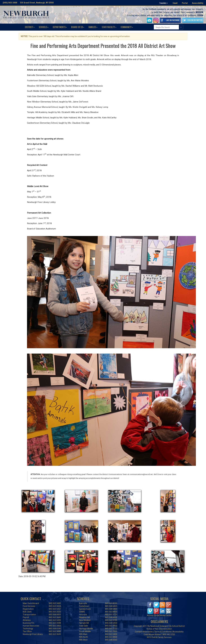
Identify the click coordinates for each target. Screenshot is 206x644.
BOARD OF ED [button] (78, 27)
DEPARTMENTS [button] (60, 27)
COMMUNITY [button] (127, 27)
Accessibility (198, 3)
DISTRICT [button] (30, 27)
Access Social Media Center (159, 615)
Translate (164, 3)
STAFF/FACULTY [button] (109, 27)
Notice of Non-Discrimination (159, 629)
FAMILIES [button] (93, 27)
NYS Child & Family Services (159, 637)
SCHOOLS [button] (44, 27)
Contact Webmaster (144, 632)
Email (175, 3)
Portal (185, 3)
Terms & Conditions (163, 632)
